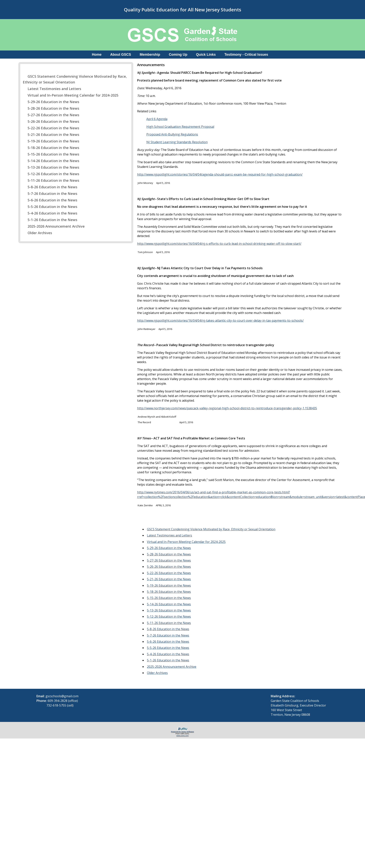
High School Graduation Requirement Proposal (180, 127)
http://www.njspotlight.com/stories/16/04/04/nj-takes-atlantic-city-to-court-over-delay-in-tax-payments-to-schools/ (220, 320)
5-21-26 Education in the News (51, 135)
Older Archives (37, 233)
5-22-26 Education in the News (51, 128)
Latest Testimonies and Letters (52, 89)
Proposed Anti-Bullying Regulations (172, 134)
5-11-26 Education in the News (51, 180)
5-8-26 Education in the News (50, 187)
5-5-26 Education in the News (50, 207)
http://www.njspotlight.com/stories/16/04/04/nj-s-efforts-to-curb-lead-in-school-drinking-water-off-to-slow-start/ (219, 244)
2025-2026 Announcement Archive (54, 226)
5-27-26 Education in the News (51, 115)
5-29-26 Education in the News (51, 102)
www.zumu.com (183, 736)
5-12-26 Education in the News (51, 174)
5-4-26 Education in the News (50, 213)
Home (97, 55)
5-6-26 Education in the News (50, 200)
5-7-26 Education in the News (50, 193)
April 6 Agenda (157, 119)
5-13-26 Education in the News (51, 167)
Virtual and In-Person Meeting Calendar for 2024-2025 (71, 95)
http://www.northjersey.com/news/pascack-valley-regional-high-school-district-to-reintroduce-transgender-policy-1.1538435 (227, 408)
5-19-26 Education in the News (51, 141)
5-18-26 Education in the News (51, 148)
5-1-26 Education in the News (50, 220)
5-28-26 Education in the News (51, 108)
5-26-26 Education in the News (51, 121)
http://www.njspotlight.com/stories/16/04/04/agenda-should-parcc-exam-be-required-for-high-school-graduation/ (220, 174)
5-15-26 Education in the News (51, 154)
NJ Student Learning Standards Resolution (177, 142)
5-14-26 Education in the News (51, 161)
